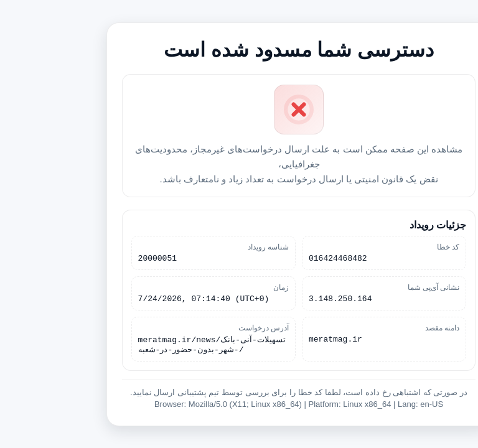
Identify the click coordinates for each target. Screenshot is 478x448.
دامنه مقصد (382, 329)
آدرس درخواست (204, 329)
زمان (221, 286)
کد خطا (388, 244)
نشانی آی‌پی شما (374, 286)
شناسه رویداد (209, 244)
